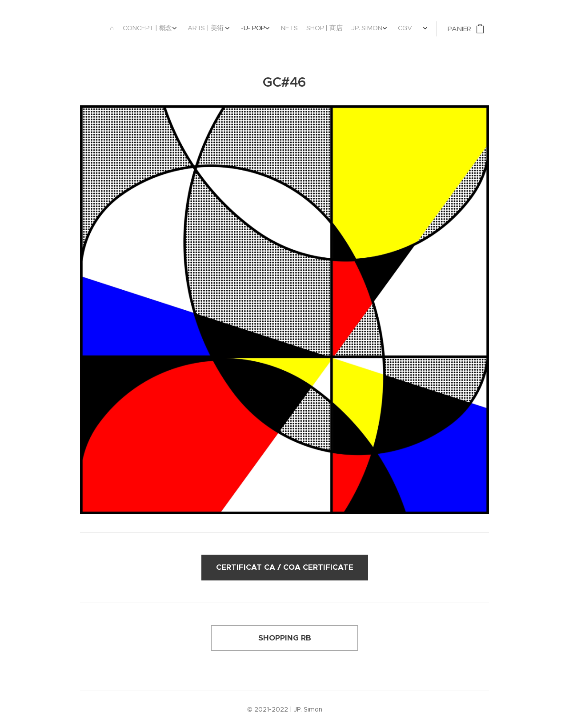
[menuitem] (331, 29)
